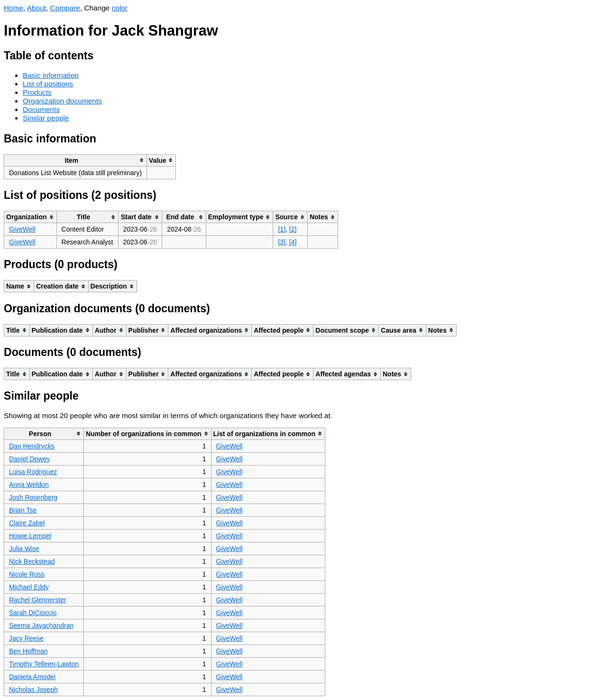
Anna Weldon (29, 485)
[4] (293, 242)
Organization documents (62, 101)
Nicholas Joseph (33, 690)
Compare (65, 8)
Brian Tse (23, 510)
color (120, 8)
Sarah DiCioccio (33, 613)
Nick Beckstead (32, 561)
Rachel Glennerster (38, 600)
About (37, 8)
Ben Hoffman (28, 651)
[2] (293, 229)
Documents (41, 109)
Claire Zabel (27, 523)
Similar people (46, 118)
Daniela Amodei (32, 677)
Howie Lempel (30, 536)
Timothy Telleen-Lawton (44, 664)
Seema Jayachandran (41, 625)
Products (37, 92)
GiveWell (22, 229)
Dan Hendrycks (32, 446)
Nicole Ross (27, 574)
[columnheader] (76, 160)
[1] (282, 229)
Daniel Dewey (29, 459)
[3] (282, 242)
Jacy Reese (26, 638)
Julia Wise (24, 549)
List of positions (48, 84)
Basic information (51, 75)
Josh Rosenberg (33, 497)
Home (14, 8)
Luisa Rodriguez (33, 472)
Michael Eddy (29, 587)
